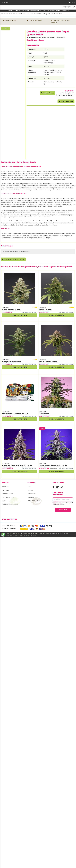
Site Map (31, 490)
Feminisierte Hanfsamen (18, 14)
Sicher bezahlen (8, 526)
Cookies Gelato (57, 14)
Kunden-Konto (8, 494)
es (64, 7)
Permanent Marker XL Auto (53, 466)
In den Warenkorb (66, 101)
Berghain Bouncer (12, 362)
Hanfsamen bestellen (10, 504)
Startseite (5, 14)
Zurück (6, 28)
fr (70, 7)
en (67, 7)
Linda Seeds (6, 308)
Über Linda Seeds (34, 501)
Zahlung (6, 490)
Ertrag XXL (46, 14)
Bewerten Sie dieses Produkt (13, 259)
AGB (29, 487)
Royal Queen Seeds (35, 40)
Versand (5, 487)
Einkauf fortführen (47, 93)
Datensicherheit (8, 497)
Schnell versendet (9, 529)
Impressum (32, 494)
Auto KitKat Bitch (11, 310)
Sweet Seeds (6, 412)
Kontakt (31, 497)
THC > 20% (38, 14)
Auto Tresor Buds (48, 362)
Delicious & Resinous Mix (15, 414)
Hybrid (30, 14)
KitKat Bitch (45, 310)
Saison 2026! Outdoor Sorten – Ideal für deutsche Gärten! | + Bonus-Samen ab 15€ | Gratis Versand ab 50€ (38, 11)
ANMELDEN (63, 510)
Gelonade (44, 414)
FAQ (4, 501)
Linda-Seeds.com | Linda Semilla (58, 533)
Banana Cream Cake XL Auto (17, 466)
